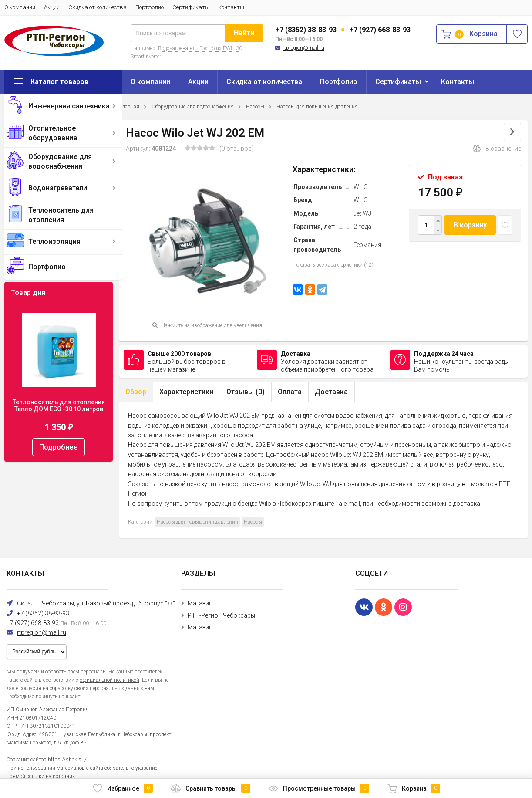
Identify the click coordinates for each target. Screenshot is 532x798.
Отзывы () (246, 392)
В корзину (470, 225)
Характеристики (186, 392)
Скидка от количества (98, 7)
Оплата (290, 392)
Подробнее (59, 447)
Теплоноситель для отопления (61, 215)
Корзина (414, 788)
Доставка (331, 392)
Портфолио (150, 7)
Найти (244, 33)
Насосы (255, 107)
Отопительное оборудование (53, 133)
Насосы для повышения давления (317, 107)
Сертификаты (191, 7)
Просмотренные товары (319, 788)
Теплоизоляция (54, 242)
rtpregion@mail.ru (303, 48)
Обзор (136, 392)
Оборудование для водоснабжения (60, 161)
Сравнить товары (210, 788)
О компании (20, 7)
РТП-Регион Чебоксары (221, 615)
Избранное (123, 788)
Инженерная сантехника (69, 106)
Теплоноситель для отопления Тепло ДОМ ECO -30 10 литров (59, 406)
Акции (52, 7)
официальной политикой (109, 680)
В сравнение (497, 149)
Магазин (200, 603)
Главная (129, 107)
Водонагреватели (58, 188)
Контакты (231, 7)
